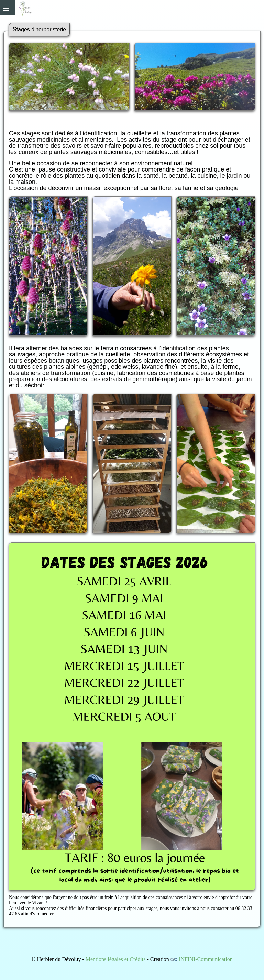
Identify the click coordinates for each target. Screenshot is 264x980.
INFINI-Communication (206, 959)
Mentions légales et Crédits (116, 959)
